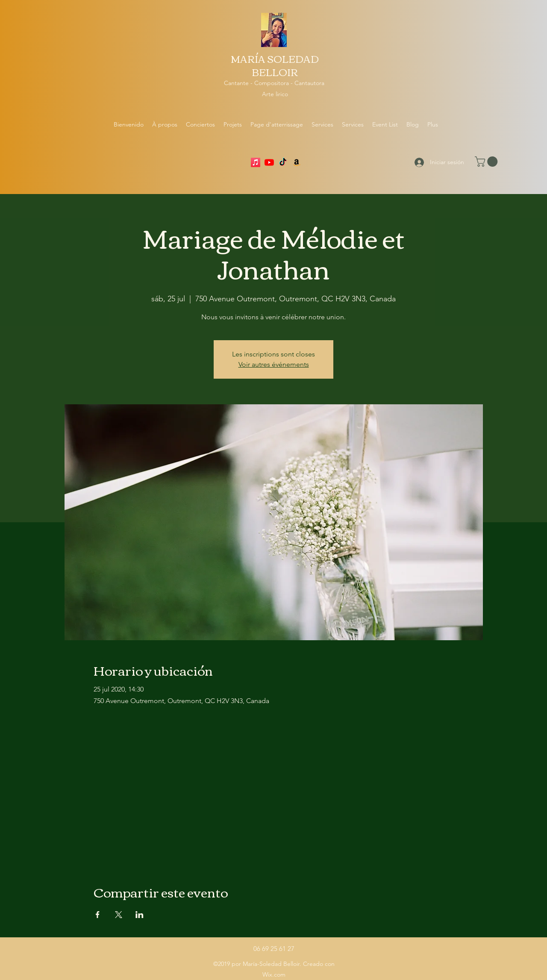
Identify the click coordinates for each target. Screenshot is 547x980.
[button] (487, 162)
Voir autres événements (274, 364)
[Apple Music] (256, 162)
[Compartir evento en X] (119, 915)
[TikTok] (283, 162)
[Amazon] (297, 162)
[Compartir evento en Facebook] (98, 915)
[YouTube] (269, 162)
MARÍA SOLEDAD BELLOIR (275, 65)
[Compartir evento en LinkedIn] (140, 915)
